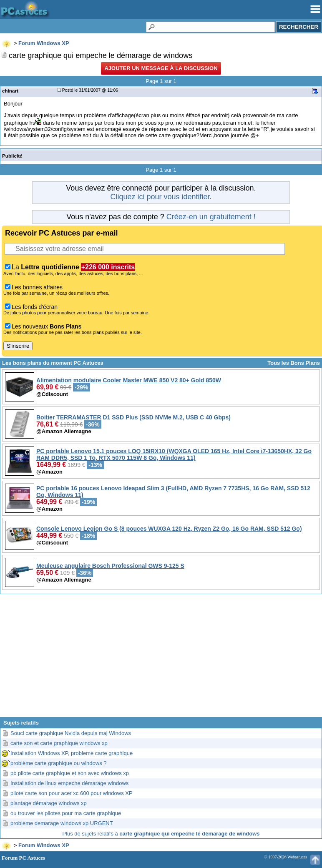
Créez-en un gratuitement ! (211, 217)
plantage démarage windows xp (49, 803)
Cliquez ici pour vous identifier (160, 197)
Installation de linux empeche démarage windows (69, 783)
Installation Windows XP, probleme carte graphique (72, 753)
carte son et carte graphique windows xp (59, 743)
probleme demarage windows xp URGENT (62, 823)
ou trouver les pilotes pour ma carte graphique (66, 813)
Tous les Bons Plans (294, 363)
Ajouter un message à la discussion (161, 68)
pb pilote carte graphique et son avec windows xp (70, 773)
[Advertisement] (161, 659)
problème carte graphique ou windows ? (59, 763)
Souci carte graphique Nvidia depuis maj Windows (71, 733)
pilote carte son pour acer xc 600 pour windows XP (72, 793)
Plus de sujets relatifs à (161, 834)
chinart (10, 91)
